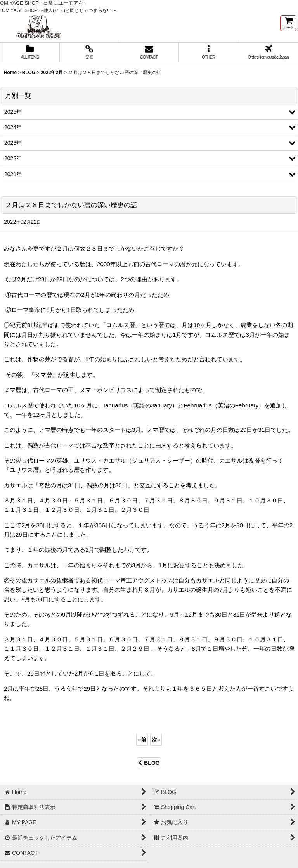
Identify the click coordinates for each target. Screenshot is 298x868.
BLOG (149, 763)
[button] (209, 53)
